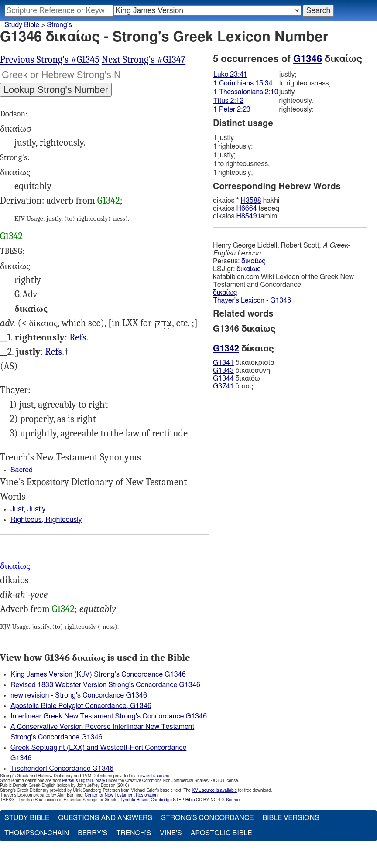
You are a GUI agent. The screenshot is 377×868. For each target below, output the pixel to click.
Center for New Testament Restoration (121, 795)
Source (233, 800)
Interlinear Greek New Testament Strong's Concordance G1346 (109, 716)
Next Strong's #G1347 (144, 60)
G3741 (223, 386)
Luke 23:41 (230, 75)
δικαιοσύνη (242, 371)
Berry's (93, 833)
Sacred (22, 470)
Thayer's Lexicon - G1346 (252, 300)
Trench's (134, 833)
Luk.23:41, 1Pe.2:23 (53, 352)
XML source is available (214, 790)
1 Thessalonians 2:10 (246, 92)
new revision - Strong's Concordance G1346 (79, 695)
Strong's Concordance (207, 818)
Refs (78, 337)
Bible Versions (291, 818)
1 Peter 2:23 (232, 109)
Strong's (59, 25)
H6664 (246, 208)
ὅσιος (233, 386)
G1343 (223, 371)
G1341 (223, 363)
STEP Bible (184, 800)
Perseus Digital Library (84, 781)
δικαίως (253, 261)
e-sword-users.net (154, 776)
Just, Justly (28, 509)
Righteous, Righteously (46, 520)
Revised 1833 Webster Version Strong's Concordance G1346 (105, 685)
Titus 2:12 (228, 101)
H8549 (246, 216)
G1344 (223, 378)
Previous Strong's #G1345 (50, 60)
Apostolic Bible (221, 833)
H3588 (251, 201)
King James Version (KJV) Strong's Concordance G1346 (98, 674)
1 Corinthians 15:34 (243, 83)
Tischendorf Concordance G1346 (62, 769)
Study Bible (22, 25)
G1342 (109, 201)
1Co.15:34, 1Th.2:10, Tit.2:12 (78, 338)
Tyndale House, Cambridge (146, 800)
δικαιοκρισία (244, 363)
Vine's (171, 833)
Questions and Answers (105, 818)
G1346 (308, 59)
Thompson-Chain (37, 833)
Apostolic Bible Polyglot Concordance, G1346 (81, 706)
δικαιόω (236, 378)
